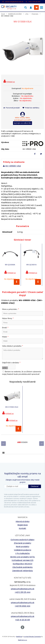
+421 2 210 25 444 (34, 2)
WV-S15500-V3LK (13, 166)
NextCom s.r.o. (23, 640)
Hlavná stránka (22, 521)
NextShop (19, 637)
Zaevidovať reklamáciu (23, 571)
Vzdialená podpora (22, 550)
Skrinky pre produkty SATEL (23, 557)
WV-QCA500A (10, 265)
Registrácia (23, 525)
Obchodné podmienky (23, 567)
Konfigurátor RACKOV (23, 564)
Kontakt (22, 528)
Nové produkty (23, 547)
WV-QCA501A (31, 265)
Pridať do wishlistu (31, 108)
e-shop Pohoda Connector (32, 637)
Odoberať (35, 486)
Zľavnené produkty (23, 543)
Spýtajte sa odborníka (23, 123)
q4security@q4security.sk (14, 2)
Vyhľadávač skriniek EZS (22, 560)
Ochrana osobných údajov (22, 540)
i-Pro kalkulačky (23, 553)
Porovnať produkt (12, 108)
